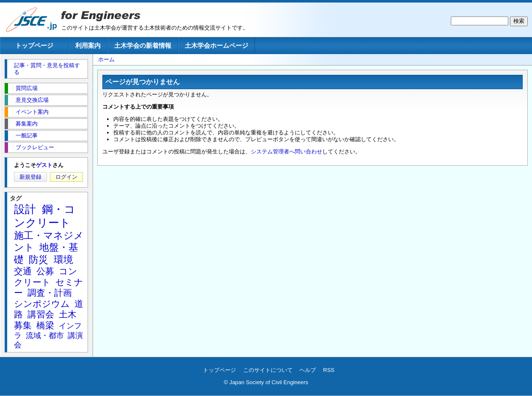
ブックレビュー (35, 147)
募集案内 (27, 124)
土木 (68, 314)
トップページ (34, 45)
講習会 (41, 314)
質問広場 (27, 88)
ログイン (66, 177)
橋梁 (45, 325)
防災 (38, 259)
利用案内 (88, 45)
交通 (23, 271)
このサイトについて (268, 370)
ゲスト (44, 165)
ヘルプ (308, 370)
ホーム (106, 59)
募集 (23, 325)
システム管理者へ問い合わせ (287, 152)
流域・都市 (45, 336)
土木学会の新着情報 (143, 45)
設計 (25, 209)
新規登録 (30, 177)
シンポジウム (42, 304)
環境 (63, 259)
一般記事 (27, 135)
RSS (329, 370)
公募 (45, 271)
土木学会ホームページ (217, 45)
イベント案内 (32, 112)
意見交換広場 (32, 100)
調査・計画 (50, 293)
